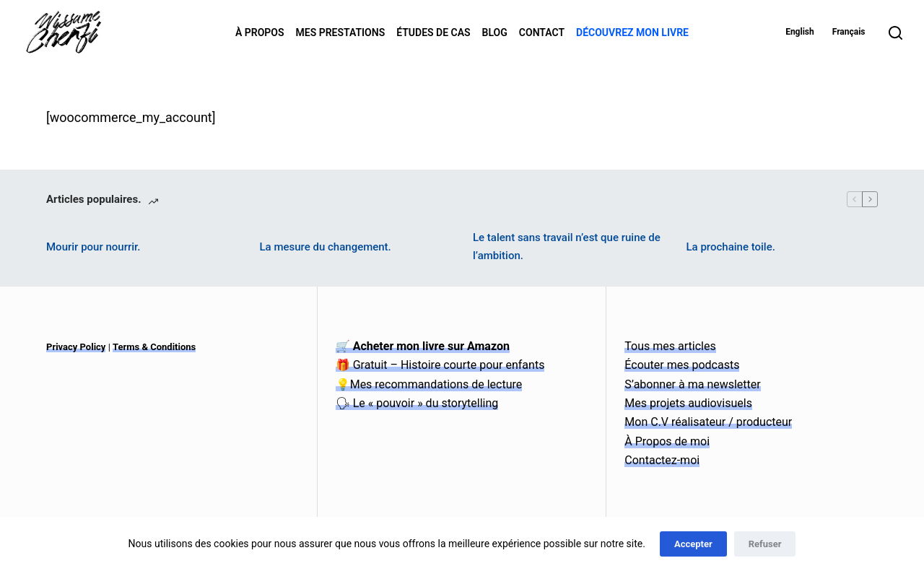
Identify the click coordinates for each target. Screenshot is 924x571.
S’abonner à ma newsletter (692, 384)
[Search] (895, 33)
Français (849, 32)
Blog (495, 32)
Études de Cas (433, 32)
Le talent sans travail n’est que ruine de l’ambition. (567, 247)
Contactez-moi (662, 460)
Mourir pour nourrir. (93, 247)
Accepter (693, 544)
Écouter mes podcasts (682, 365)
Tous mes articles (670, 346)
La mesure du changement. (326, 247)
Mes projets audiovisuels (688, 403)
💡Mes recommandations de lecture (429, 384)
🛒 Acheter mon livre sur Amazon (423, 346)
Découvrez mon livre (632, 32)
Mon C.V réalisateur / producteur (708, 422)
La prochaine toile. (731, 247)
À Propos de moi (667, 441)
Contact (542, 32)
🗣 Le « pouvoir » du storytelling (417, 403)
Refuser (765, 544)
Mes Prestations (341, 32)
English (800, 32)
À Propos (260, 32)
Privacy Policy (76, 347)
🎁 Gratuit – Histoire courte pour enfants (440, 365)
